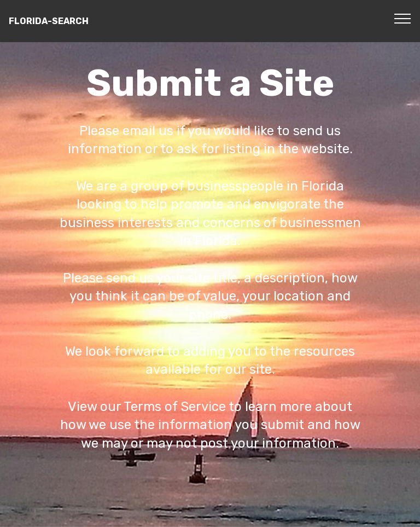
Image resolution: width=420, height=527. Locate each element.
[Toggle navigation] (403, 18)
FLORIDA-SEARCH (49, 21)
